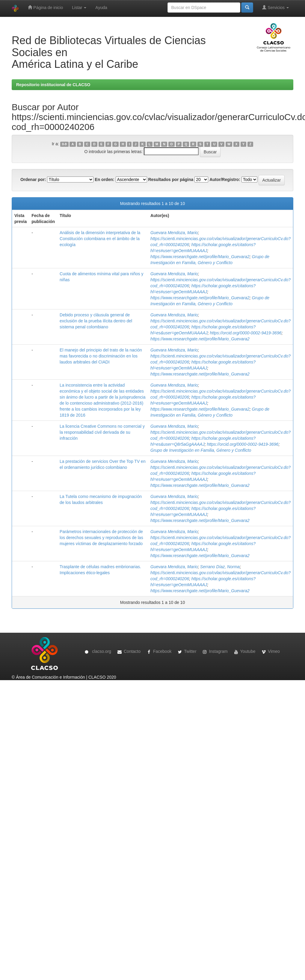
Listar (79, 8)
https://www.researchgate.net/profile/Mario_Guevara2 (200, 257)
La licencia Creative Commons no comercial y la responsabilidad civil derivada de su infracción (102, 432)
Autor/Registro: (225, 179)
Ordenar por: (33, 179)
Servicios (275, 7)
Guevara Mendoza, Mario (174, 233)
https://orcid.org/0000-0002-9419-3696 (246, 333)
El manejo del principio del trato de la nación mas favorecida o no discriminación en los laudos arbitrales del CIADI (101, 356)
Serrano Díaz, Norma (220, 567)
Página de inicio (45, 7)
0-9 (64, 144)
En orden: (104, 179)
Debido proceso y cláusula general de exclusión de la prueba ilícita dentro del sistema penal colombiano (96, 321)
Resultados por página (171, 179)
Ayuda (101, 8)
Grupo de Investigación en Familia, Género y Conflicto (201, 450)
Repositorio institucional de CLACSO (53, 85)
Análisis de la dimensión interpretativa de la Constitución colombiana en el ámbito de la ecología (100, 239)
